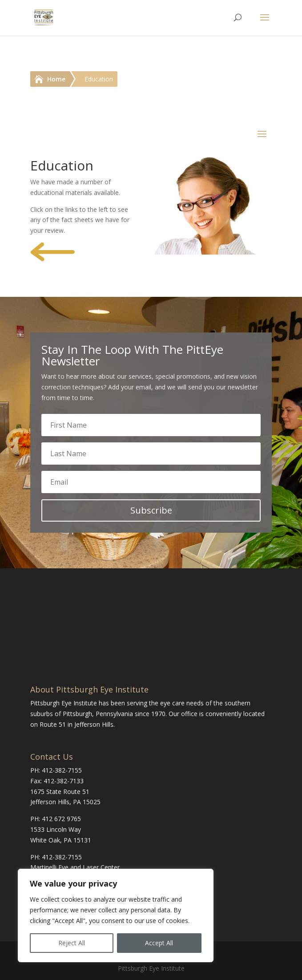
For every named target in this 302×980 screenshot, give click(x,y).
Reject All (72, 943)
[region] (116, 915)
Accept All (159, 943)
